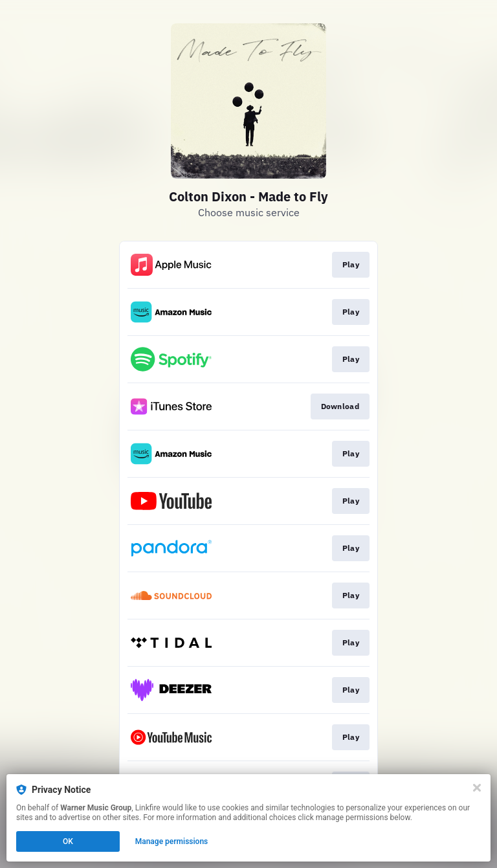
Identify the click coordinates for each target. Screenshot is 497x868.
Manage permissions (172, 841)
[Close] (477, 788)
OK (68, 841)
